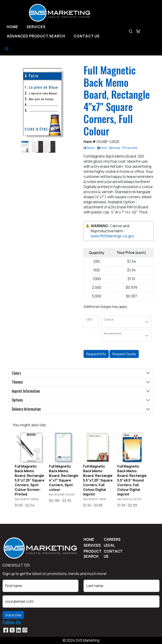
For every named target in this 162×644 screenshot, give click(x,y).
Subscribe (13, 615)
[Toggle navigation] (7, 49)
